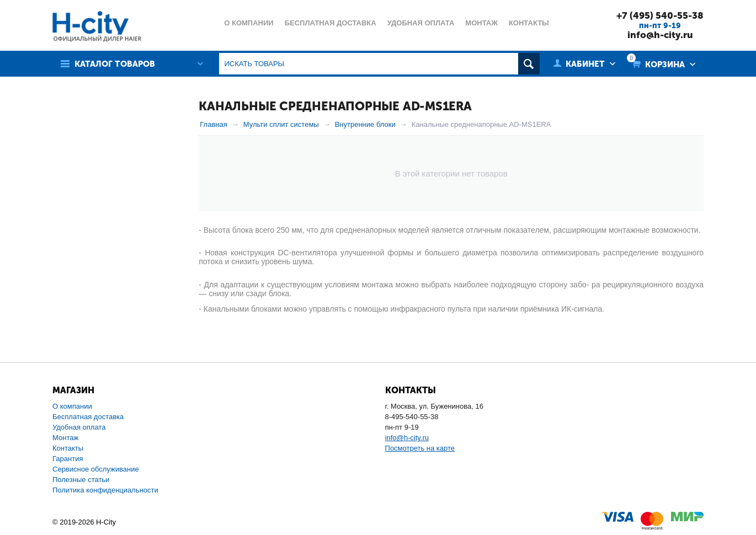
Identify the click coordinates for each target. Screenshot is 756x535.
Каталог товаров (115, 64)
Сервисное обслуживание (96, 469)
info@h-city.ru (660, 35)
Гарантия (68, 459)
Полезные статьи (81, 480)
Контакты (68, 448)
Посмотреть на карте (420, 448)
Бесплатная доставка (88, 417)
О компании (72, 406)
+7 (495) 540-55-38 (660, 15)
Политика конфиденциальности (105, 490)
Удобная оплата (79, 427)
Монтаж (65, 438)
